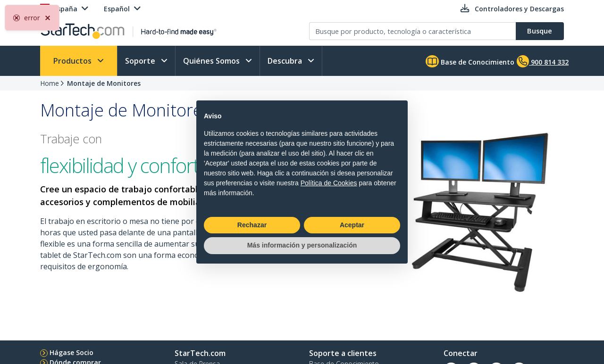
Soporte (141, 61)
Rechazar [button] (252, 225)
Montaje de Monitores (104, 83)
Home (50, 83)
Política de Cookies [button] (329, 183)
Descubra (286, 61)
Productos (73, 61)
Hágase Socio (71, 352)
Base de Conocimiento (470, 61)
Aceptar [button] (352, 225)
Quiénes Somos (212, 61)
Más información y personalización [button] (302, 245)
